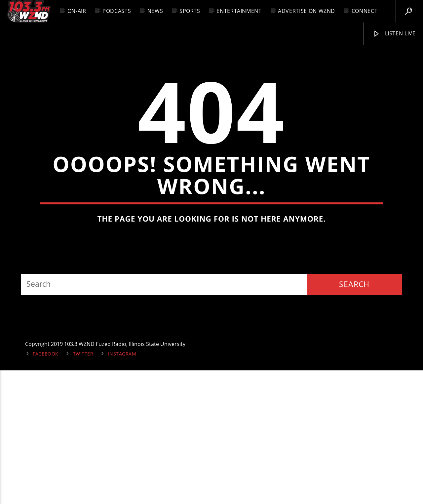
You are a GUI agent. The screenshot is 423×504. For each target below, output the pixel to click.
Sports (190, 11)
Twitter (83, 487)
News (155, 11)
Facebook (46, 487)
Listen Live (394, 34)
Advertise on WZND (307, 11)
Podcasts (117, 11)
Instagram (122, 487)
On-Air (77, 11)
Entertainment (239, 11)
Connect (365, 11)
